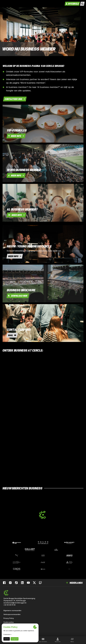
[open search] (82, 4)
